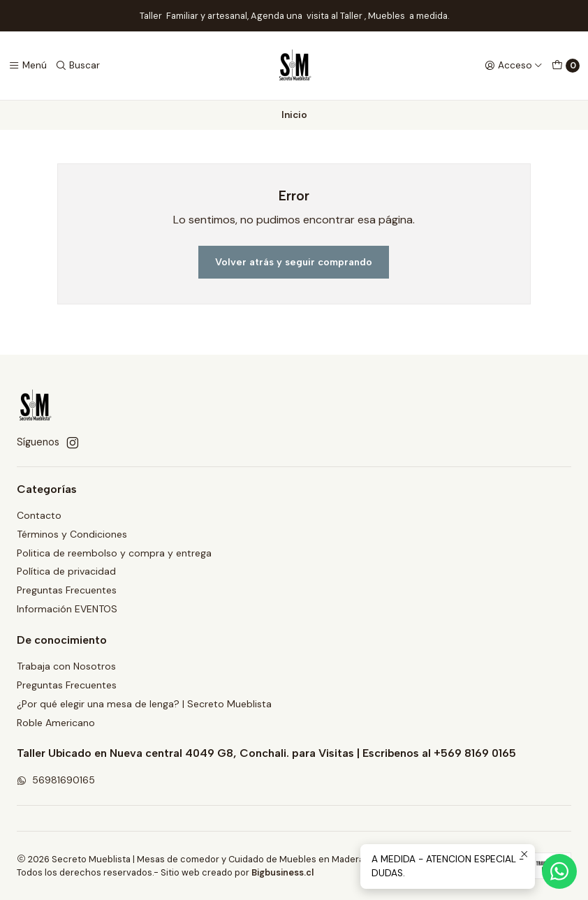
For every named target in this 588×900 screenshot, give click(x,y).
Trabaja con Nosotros (66, 666)
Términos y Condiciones (72, 534)
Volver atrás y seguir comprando (294, 262)
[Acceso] (514, 66)
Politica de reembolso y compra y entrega (114, 553)
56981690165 (56, 780)
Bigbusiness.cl (281, 872)
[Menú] (28, 66)
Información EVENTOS (67, 609)
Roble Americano (56, 723)
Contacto (39, 515)
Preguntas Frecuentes (67, 590)
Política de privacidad (66, 571)
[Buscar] (78, 66)
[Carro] (566, 66)
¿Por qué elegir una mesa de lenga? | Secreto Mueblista (144, 704)
